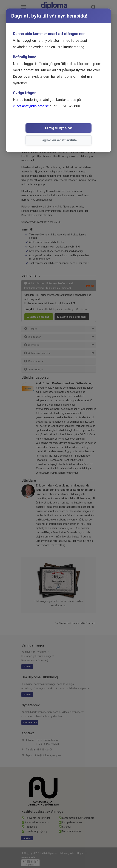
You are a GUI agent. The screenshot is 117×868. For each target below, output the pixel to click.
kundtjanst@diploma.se (31, 106)
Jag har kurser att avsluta (80, 128)
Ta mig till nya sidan (33, 128)
